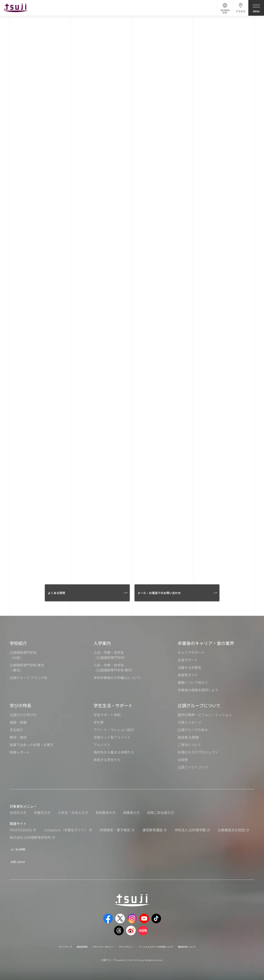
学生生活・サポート (113, 705)
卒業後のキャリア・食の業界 (206, 643)
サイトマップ (49, 943)
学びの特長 (20, 705)
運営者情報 (69, 943)
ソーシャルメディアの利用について (163, 943)
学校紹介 (18, 643)
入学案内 (102, 643)
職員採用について (203, 943)
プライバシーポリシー (96, 943)
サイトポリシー (125, 943)
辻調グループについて (199, 705)
